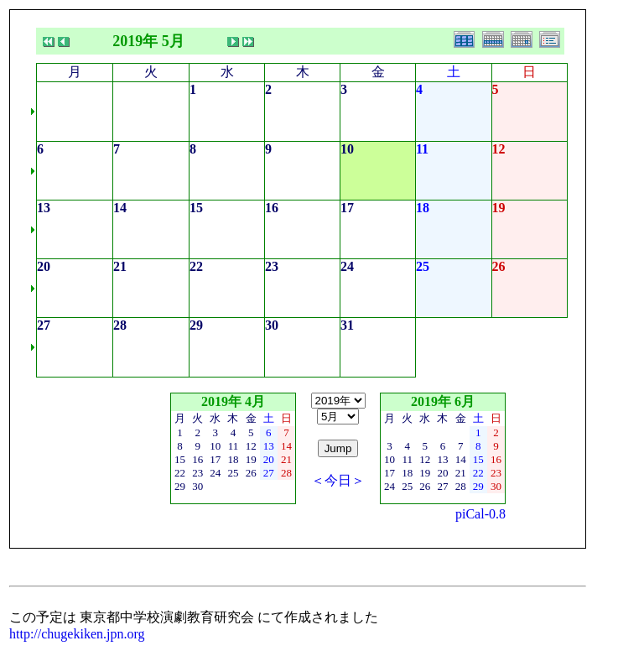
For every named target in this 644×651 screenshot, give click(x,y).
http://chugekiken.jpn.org (77, 634)
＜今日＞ (338, 480)
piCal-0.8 (480, 514)
